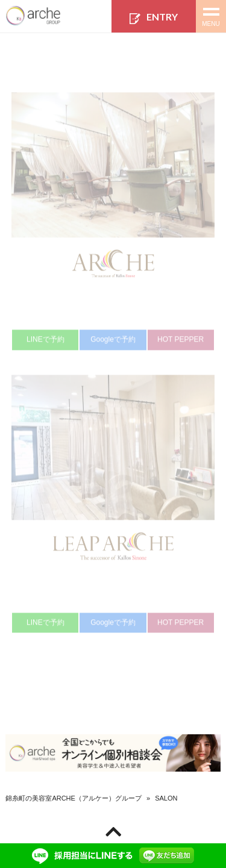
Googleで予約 (113, 343)
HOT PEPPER (180, 343)
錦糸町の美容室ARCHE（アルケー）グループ (74, 798)
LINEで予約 (46, 343)
